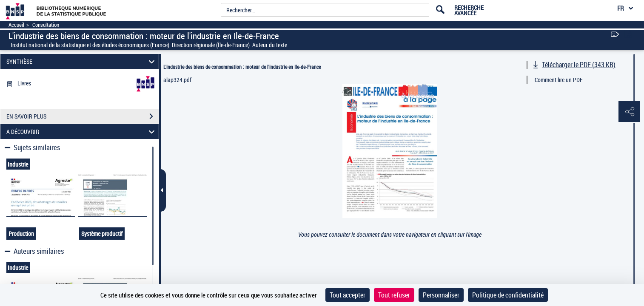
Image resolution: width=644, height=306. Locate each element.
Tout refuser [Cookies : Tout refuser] (394, 295)
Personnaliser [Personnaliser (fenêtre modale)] (441, 295)
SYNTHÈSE (82, 61)
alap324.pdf (177, 80)
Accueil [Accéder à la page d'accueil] (16, 25)
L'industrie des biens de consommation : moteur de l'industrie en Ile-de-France (242, 67)
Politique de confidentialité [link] (508, 295)
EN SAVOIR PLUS (83, 116)
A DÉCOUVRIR (82, 132)
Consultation (46, 25)
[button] (629, 112)
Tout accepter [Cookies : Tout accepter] (348, 295)
